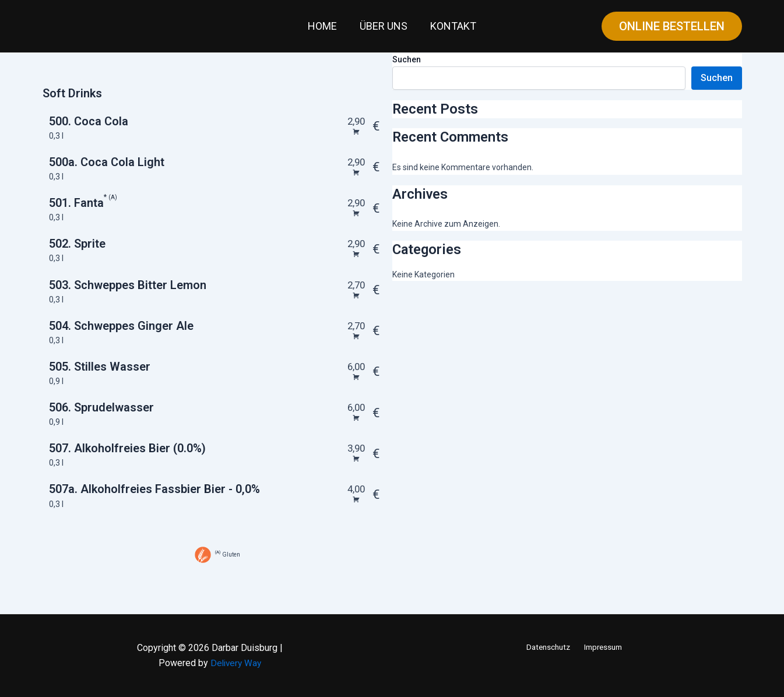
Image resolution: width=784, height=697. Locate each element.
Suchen (407, 59)
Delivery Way (236, 663)
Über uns (384, 26)
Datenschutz (549, 647)
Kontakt (451, 26)
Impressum (602, 647)
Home (324, 26)
